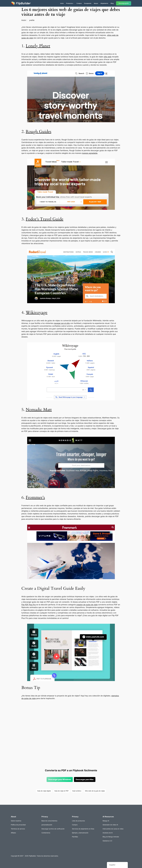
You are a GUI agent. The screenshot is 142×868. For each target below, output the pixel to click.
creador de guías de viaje (87, 605)
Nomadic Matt (39, 410)
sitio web (108, 57)
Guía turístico (77, 791)
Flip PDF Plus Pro (29, 605)
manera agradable (90, 153)
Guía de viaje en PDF (61, 791)
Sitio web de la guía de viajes (95, 791)
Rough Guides (38, 132)
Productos (69, 3)
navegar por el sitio (62, 323)
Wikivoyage (37, 312)
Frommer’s (35, 497)
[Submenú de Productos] (74, 3)
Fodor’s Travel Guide (45, 219)
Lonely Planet (38, 46)
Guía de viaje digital (44, 791)
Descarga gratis (124, 3)
